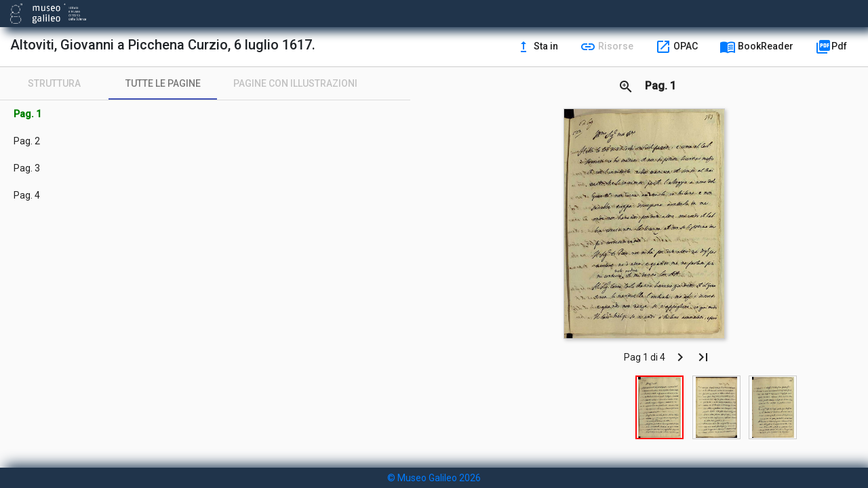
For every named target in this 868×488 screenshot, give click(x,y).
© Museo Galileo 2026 (434, 478)
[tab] (54, 83)
